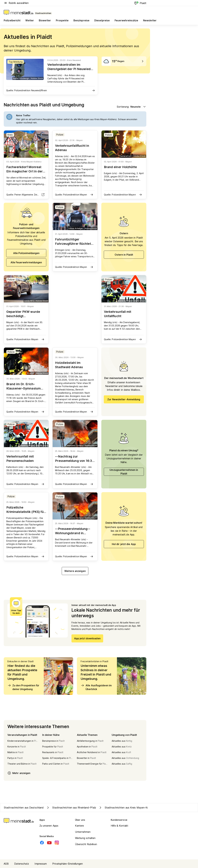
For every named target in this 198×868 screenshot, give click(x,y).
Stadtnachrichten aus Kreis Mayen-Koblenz (127, 808)
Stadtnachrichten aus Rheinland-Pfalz (71, 808)
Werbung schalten (85, 838)
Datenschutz (22, 864)
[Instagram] (57, 843)
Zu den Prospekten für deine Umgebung (23, 687)
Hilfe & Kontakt (120, 826)
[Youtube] (49, 843)
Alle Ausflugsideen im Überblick (96, 687)
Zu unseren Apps (49, 826)
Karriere (79, 826)
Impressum (41, 864)
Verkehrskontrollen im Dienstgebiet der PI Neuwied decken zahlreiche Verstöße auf (69, 71)
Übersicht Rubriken (86, 844)
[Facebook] (42, 843)
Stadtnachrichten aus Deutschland (24, 808)
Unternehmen (83, 832)
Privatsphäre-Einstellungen (68, 864)
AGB (6, 864)
